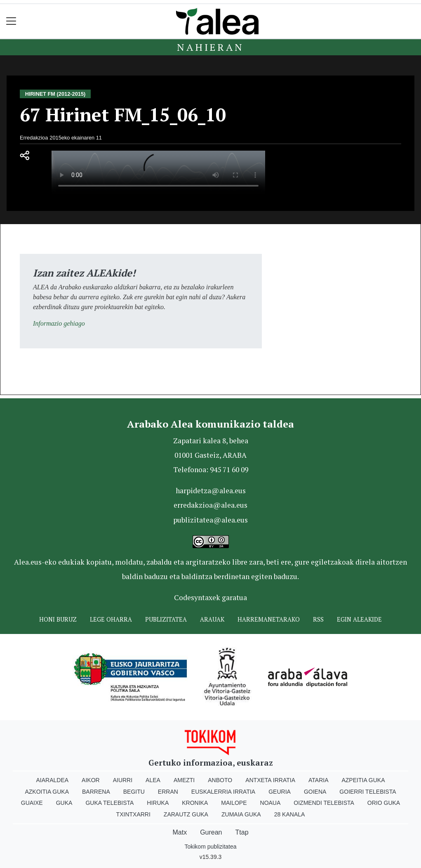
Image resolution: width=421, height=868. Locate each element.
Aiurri (123, 780)
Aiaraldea (52, 780)
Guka (64, 803)
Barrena (96, 792)
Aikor (91, 780)
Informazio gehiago (59, 323)
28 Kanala (290, 814)
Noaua (270, 803)
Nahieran (210, 47)
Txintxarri (133, 814)
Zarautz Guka (186, 814)
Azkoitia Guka (47, 792)
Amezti (184, 780)
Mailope (234, 803)
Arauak (212, 619)
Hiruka (158, 803)
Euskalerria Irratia (223, 792)
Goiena (315, 792)
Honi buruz (58, 619)
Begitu (134, 792)
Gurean (211, 832)
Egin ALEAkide (359, 619)
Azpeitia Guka (363, 780)
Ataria (319, 780)
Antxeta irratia (270, 780)
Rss (318, 619)
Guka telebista (109, 803)
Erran (168, 792)
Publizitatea (166, 619)
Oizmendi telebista (324, 803)
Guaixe (32, 803)
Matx (180, 832)
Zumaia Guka (241, 814)
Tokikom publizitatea (210, 847)
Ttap (242, 832)
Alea (153, 780)
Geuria (280, 792)
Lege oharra (111, 619)
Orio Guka (384, 803)
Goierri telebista (368, 792)
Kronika (195, 803)
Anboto (220, 780)
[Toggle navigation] (11, 21)
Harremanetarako (269, 619)
